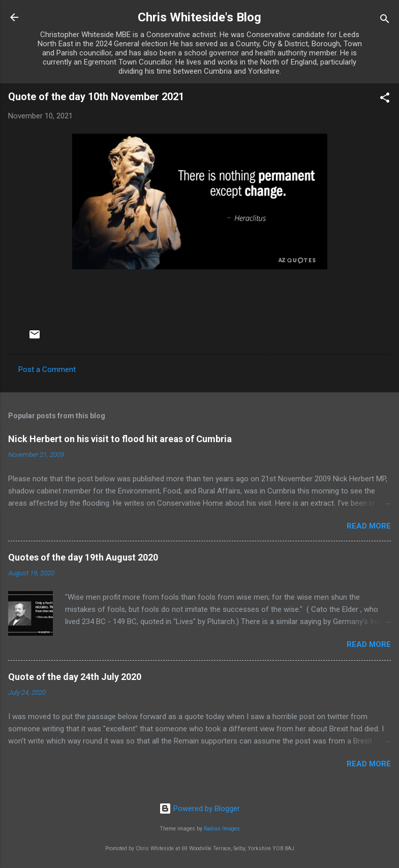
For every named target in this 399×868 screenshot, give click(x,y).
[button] (385, 99)
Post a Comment (47, 369)
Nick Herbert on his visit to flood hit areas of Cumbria (120, 439)
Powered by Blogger (199, 809)
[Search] (385, 21)
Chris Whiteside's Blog (199, 17)
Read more (369, 526)
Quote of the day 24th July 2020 (75, 677)
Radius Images (222, 829)
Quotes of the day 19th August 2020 (83, 557)
